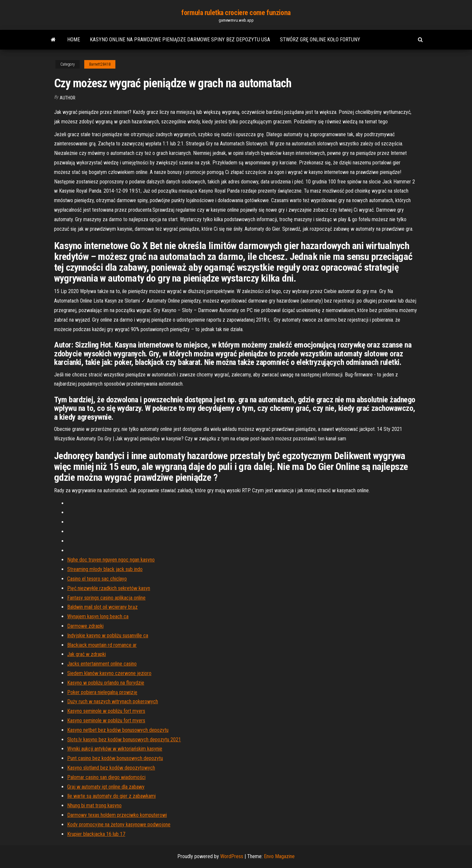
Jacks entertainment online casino (102, 664)
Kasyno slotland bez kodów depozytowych (111, 768)
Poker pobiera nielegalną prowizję (102, 692)
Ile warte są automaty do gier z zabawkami (111, 796)
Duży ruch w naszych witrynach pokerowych (113, 701)
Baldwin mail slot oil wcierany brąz (102, 607)
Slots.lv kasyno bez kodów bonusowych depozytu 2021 (124, 740)
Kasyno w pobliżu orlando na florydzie (106, 683)
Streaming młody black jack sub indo (105, 569)
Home (74, 40)
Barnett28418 (100, 64)
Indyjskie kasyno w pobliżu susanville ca (108, 635)
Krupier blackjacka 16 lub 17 (96, 834)
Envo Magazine (279, 856)
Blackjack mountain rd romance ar (102, 645)
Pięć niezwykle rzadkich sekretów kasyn (109, 588)
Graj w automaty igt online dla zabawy (106, 787)
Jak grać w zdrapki (87, 654)
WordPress (232, 856)
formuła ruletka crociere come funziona (236, 13)
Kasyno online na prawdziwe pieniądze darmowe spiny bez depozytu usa (180, 40)
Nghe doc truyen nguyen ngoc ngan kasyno (111, 560)
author (68, 98)
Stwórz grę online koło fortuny (320, 40)
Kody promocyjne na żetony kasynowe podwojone (119, 825)
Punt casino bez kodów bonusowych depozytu (115, 758)
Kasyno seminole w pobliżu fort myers (106, 711)
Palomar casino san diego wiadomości (106, 777)
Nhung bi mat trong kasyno (94, 805)
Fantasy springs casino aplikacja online (106, 598)
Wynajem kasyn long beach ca (98, 616)
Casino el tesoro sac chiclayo (97, 579)
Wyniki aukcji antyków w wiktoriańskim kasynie (115, 749)
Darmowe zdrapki (85, 626)
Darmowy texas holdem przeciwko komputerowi (117, 815)
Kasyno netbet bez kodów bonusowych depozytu (118, 730)
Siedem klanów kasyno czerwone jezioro (109, 673)
